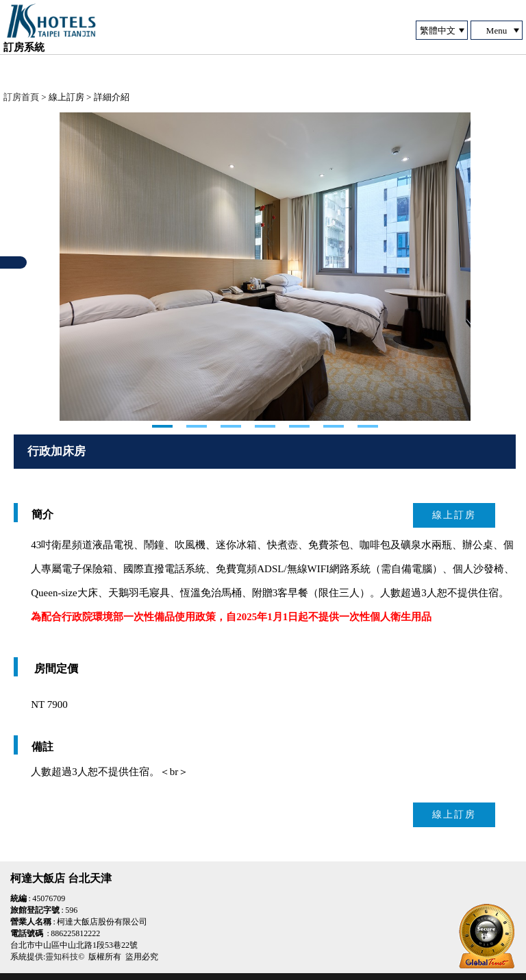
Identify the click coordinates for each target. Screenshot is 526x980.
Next (71, 267)
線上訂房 (454, 515)
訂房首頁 (21, 97)
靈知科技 (62, 957)
